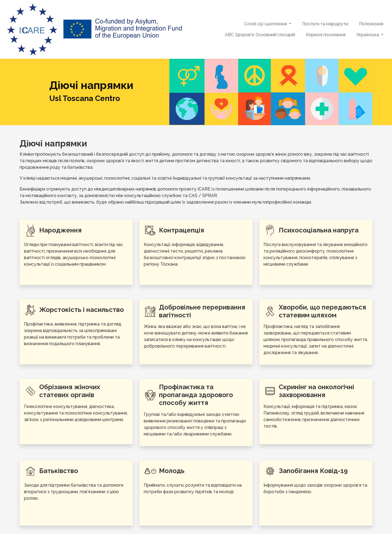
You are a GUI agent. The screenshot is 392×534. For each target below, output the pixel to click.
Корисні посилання (326, 35)
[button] (291, 24)
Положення (371, 24)
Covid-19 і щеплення (266, 24)
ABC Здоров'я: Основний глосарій (260, 35)
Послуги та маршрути (325, 24)
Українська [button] (368, 35)
